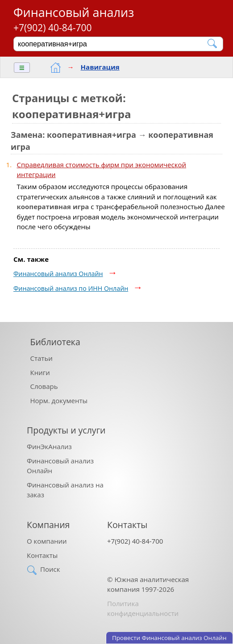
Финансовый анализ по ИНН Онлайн (71, 288)
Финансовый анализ (74, 12)
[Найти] (213, 43)
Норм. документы (59, 400)
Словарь (44, 386)
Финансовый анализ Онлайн (58, 274)
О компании (47, 541)
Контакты (42, 555)
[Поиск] (112, 44)
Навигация (100, 67)
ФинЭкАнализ (49, 446)
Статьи (42, 358)
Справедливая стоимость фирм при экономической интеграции (102, 170)
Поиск (50, 569)
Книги (40, 372)
